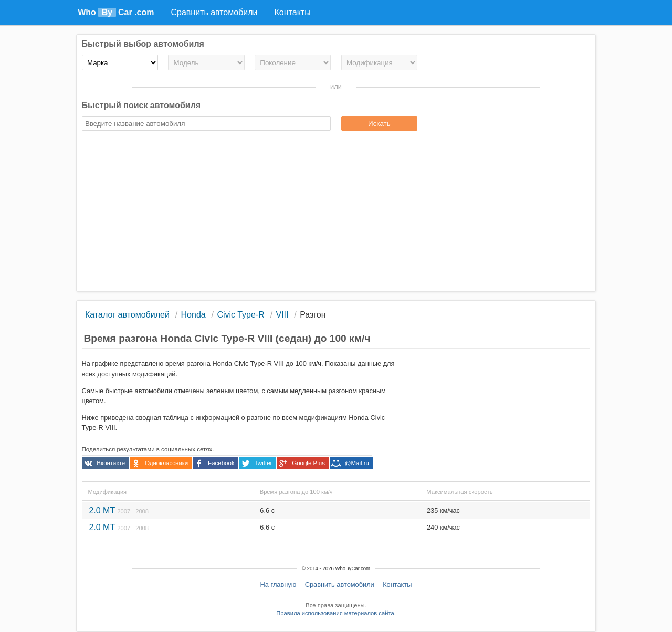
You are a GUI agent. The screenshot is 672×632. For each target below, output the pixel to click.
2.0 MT (119, 510)
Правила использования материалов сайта (335, 613)
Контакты (397, 584)
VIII (282, 315)
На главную (279, 584)
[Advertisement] (336, 213)
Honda (193, 315)
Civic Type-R (240, 315)
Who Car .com (116, 12)
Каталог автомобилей (127, 315)
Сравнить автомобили (340, 584)
